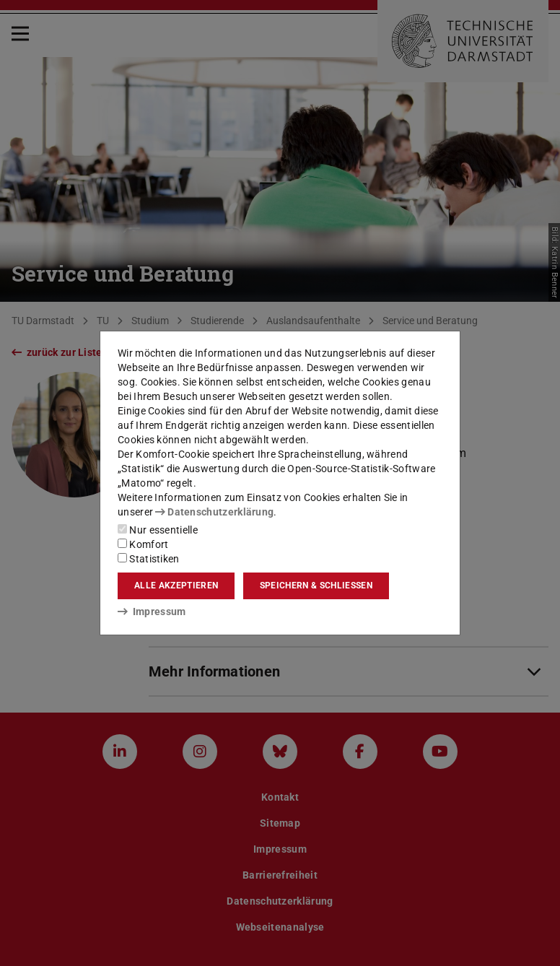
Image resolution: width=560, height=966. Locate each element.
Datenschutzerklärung (214, 512)
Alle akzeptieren (176, 586)
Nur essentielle (158, 530)
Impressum (152, 612)
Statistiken (149, 559)
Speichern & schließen (316, 586)
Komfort (143, 544)
